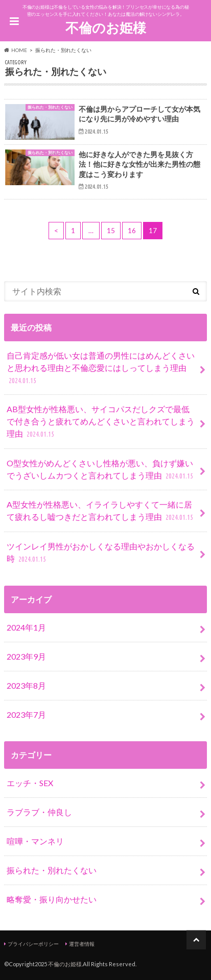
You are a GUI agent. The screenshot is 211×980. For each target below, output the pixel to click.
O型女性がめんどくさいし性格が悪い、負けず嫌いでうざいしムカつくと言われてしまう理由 (101, 470)
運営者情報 (82, 944)
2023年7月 (26, 714)
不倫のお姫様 (106, 28)
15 (111, 231)
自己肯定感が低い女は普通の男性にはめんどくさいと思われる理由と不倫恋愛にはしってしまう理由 (101, 369)
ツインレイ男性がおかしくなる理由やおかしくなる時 (101, 553)
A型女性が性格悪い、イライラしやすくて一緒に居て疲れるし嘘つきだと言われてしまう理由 (101, 511)
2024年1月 (26, 627)
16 (132, 231)
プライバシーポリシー (33, 944)
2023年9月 (26, 656)
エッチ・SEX (30, 783)
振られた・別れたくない (52, 870)
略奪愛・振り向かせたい (52, 899)
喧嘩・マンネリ (35, 841)
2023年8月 (26, 685)
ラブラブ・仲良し (39, 812)
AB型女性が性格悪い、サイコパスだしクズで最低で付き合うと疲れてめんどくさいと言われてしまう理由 (101, 422)
